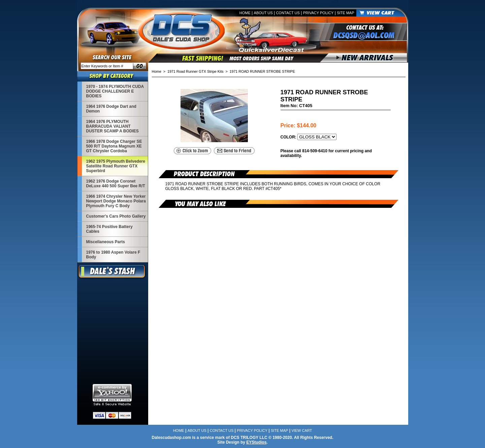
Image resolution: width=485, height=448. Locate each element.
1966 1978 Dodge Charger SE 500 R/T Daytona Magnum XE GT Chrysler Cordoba (114, 146)
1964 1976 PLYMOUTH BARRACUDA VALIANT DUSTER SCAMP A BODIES (112, 126)
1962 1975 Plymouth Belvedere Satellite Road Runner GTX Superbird (116, 166)
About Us (263, 13)
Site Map (345, 13)
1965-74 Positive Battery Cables (109, 229)
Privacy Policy (318, 13)
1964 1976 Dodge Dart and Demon (111, 109)
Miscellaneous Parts (106, 242)
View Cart (302, 430)
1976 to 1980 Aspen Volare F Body (113, 255)
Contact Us (288, 13)
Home (245, 13)
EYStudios (256, 442)
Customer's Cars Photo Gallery (116, 216)
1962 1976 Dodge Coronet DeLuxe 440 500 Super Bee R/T (116, 184)
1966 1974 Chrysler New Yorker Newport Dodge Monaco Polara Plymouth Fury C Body (116, 201)
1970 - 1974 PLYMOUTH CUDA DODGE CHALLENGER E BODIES (115, 91)
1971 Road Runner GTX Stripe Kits (195, 71)
